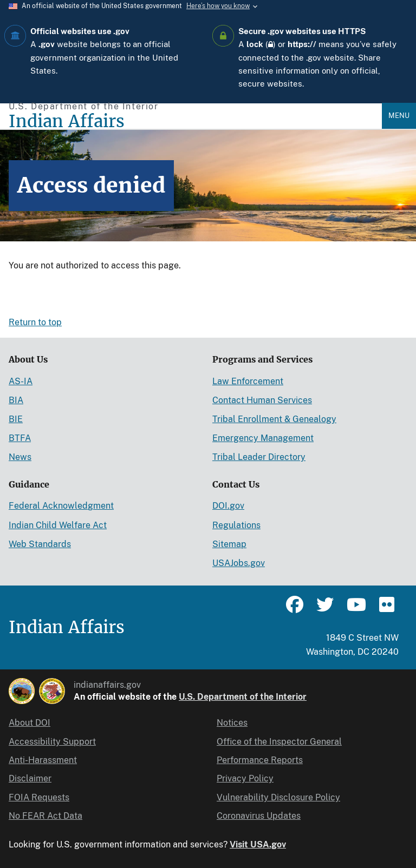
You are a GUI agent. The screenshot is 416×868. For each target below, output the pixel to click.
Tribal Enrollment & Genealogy (274, 419)
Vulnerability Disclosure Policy (278, 797)
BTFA (20, 438)
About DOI (30, 723)
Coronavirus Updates (259, 816)
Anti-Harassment (43, 760)
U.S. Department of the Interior (243, 697)
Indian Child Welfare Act (58, 525)
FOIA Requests (39, 797)
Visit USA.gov (258, 844)
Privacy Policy (245, 778)
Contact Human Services (262, 400)
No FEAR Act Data (45, 816)
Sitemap (229, 544)
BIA (16, 400)
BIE (16, 419)
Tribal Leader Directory (259, 457)
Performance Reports (260, 760)
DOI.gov (228, 506)
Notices (232, 723)
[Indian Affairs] (195, 121)
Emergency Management (263, 438)
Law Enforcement (248, 381)
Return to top (35, 322)
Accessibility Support (52, 742)
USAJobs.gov (239, 563)
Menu (399, 116)
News (20, 457)
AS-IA (21, 381)
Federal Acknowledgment (61, 506)
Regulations (236, 525)
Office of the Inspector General (279, 742)
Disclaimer (30, 778)
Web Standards (40, 544)
